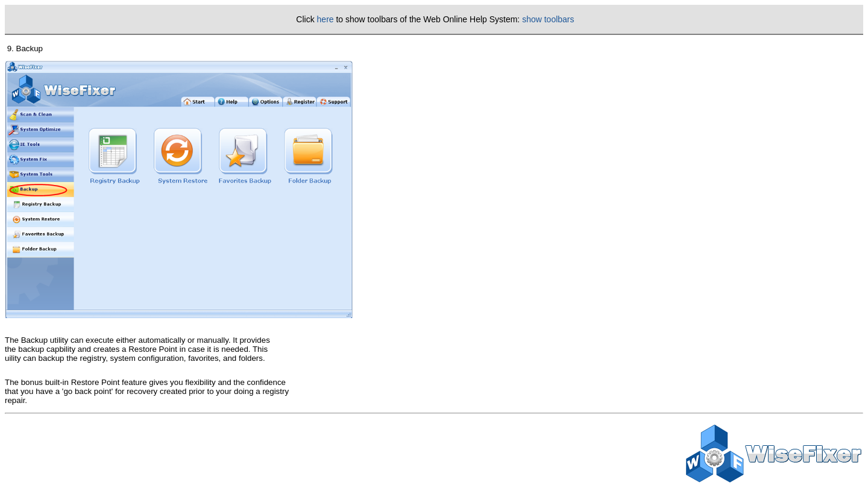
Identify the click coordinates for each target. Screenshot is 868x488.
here (325, 19)
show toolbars (548, 19)
